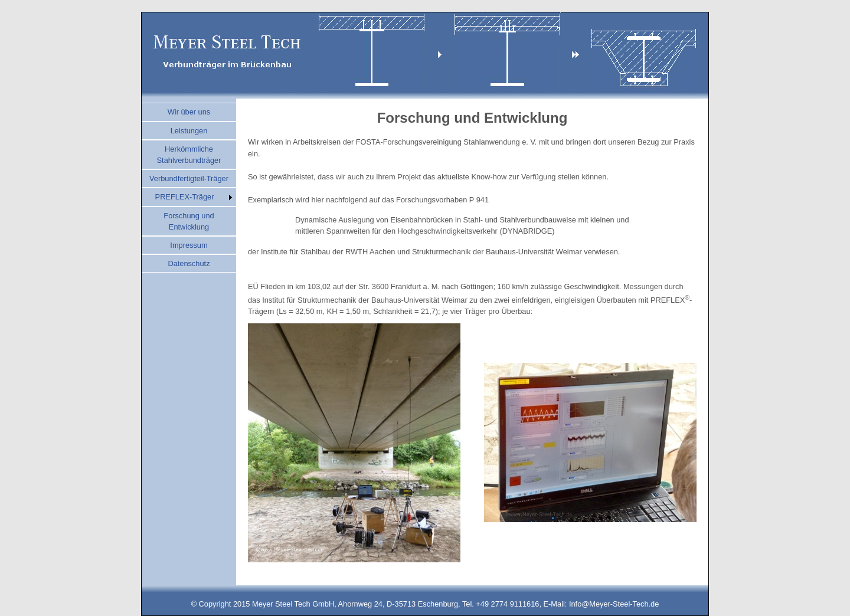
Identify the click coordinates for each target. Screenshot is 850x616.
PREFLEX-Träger (185, 197)
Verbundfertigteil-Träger (189, 178)
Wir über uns (189, 112)
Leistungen (189, 131)
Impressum (189, 245)
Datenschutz (189, 263)
